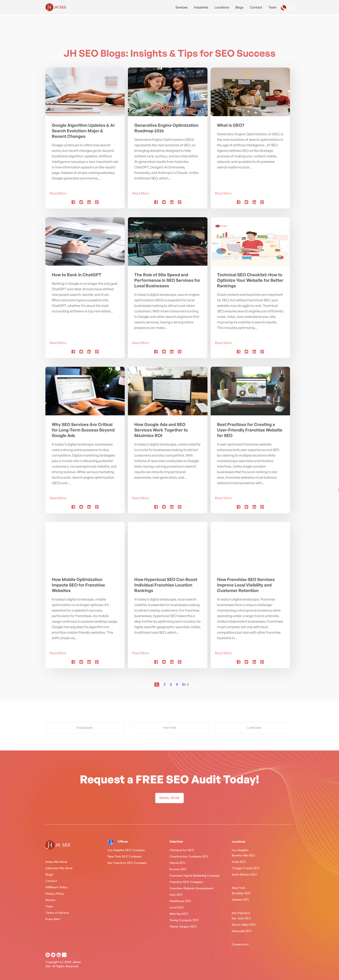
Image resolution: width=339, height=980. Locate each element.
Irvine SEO (239, 862)
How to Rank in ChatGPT (77, 275)
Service (50, 900)
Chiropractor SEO (182, 850)
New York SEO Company (125, 857)
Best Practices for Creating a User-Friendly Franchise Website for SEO (250, 430)
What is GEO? (231, 125)
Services (181, 7)
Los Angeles (240, 850)
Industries (201, 7)
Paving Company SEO (184, 920)
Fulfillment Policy (57, 887)
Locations (222, 7)
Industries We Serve (59, 868)
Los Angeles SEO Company (126, 850)
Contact (256, 7)
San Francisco (241, 913)
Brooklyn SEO (241, 893)
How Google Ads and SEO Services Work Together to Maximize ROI (161, 430)
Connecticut (240, 945)
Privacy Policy (55, 894)
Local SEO (177, 908)
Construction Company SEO (189, 857)
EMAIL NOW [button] (169, 798)
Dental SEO (177, 863)
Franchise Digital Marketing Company (195, 876)
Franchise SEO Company (186, 882)
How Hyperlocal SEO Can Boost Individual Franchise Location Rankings (166, 585)
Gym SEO (176, 895)
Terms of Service (57, 913)
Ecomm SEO (178, 869)
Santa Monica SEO (244, 875)
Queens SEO (240, 900)
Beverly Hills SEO (243, 856)
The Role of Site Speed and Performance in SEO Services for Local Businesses (167, 280)
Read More (58, 193)
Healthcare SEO (180, 901)
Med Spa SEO (179, 914)
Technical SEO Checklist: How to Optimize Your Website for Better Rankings (250, 280)
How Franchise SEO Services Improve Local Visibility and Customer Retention (246, 585)
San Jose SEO (241, 918)
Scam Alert (53, 919)
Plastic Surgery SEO (183, 927)
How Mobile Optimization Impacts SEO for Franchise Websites (78, 585)
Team (273, 7)
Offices (123, 842)
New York (238, 888)
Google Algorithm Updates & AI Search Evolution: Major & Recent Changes (83, 131)
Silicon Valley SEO (244, 925)
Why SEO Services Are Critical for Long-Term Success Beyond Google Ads (83, 430)
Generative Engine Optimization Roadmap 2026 (166, 128)
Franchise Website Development (192, 888)
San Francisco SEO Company (127, 863)
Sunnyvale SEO (242, 931)
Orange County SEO (246, 868)
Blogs (240, 7)
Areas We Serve (56, 862)
